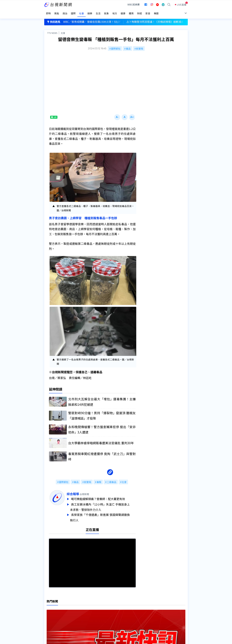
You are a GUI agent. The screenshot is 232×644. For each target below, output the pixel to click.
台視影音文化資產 (54, 604)
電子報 (110, 613)
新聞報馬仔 (81, 613)
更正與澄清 (81, 604)
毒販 (99, 478)
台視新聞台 (146, 566)
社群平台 (49, 617)
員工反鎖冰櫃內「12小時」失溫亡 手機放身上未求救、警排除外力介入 (106, 503)
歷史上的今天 (82, 617)
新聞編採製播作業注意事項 (120, 604)
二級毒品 (112, 478)
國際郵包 (116, 45)
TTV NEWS (52, 29)
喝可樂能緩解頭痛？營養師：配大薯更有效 (105, 495)
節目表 (48, 613)
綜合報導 (79, 490)
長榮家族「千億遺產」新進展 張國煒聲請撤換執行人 (106, 512)
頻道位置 (49, 608)
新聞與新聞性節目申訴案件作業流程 (125, 608)
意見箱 (79, 608)
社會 (63, 29)
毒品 (128, 45)
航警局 (140, 45)
